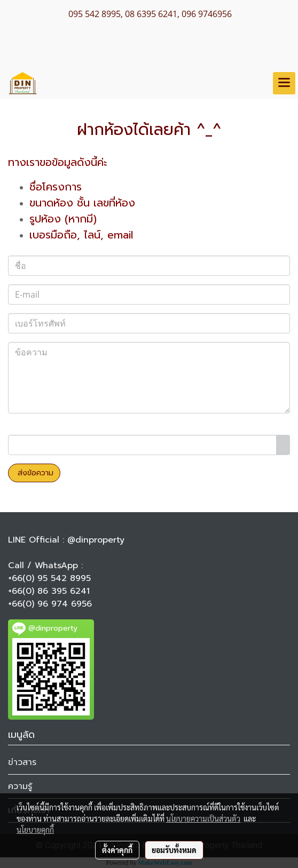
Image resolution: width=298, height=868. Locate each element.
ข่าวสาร (22, 762)
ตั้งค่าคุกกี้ (117, 850)
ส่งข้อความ (34, 473)
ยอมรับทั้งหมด (174, 850)
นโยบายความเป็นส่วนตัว (203, 818)
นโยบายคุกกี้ (35, 830)
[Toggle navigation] (284, 83)
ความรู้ (20, 786)
